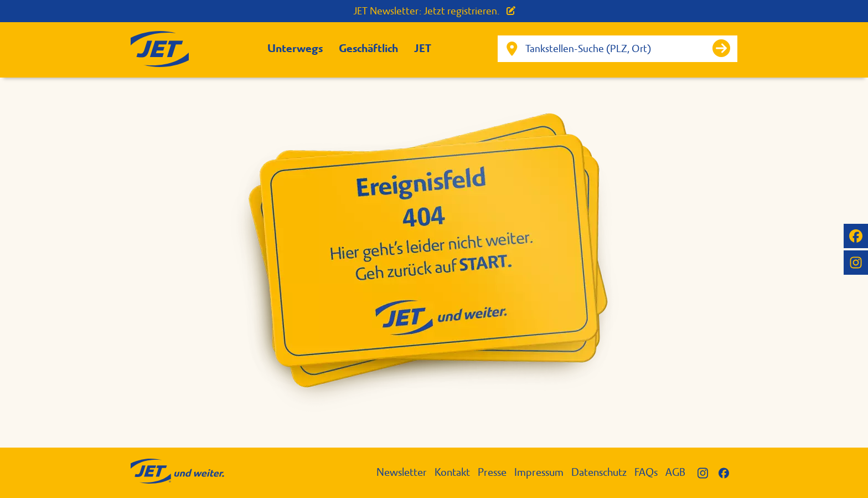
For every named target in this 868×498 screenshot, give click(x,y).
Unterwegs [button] (295, 48)
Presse (492, 472)
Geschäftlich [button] (368, 48)
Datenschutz (599, 472)
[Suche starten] (721, 48)
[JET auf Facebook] (856, 236)
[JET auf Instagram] (856, 263)
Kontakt (452, 472)
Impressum (539, 472)
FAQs (646, 472)
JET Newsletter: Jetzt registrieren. (434, 11)
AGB (675, 472)
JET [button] (423, 48)
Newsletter (402, 472)
